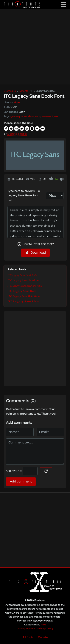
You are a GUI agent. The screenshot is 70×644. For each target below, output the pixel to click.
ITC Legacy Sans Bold (22, 291)
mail (43, 625)
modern (29, 116)
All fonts (28, 637)
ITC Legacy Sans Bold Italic (24, 297)
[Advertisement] (35, 47)
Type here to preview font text (24, 196)
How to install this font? (35, 244)
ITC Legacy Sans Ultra (24, 302)
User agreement (26, 629)
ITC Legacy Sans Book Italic (22, 276)
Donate (43, 637)
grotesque (17, 116)
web (57, 116)
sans (38, 116)
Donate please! (17, 134)
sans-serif (47, 116)
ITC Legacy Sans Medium (23, 281)
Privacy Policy (45, 629)
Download (35, 253)
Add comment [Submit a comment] (21, 481)
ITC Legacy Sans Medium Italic (25, 286)
